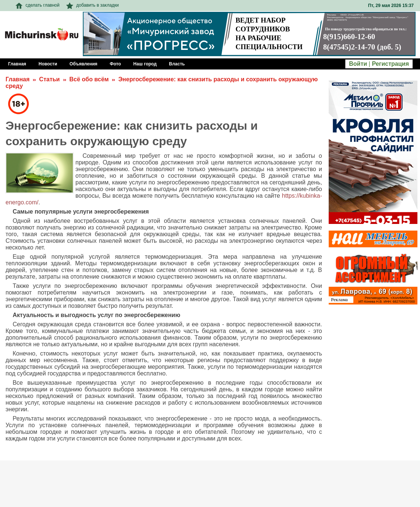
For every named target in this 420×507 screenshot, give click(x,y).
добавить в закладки (92, 5)
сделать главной (38, 5)
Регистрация (390, 64)
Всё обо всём (89, 79)
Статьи (50, 79)
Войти (358, 64)
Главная (18, 79)
